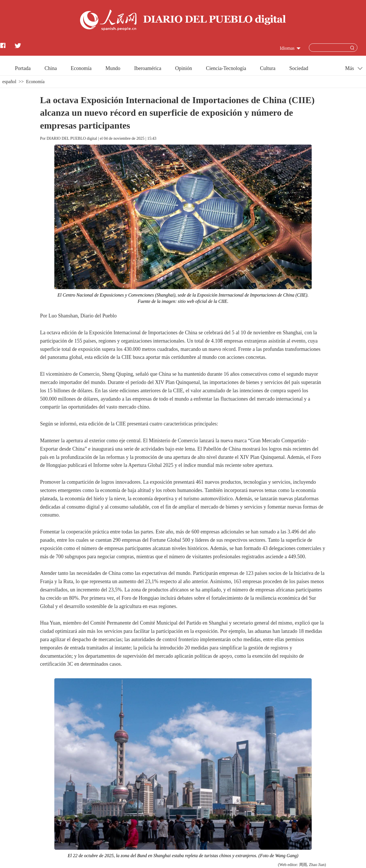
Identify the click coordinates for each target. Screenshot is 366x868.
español (9, 82)
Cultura (268, 68)
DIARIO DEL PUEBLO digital (72, 138)
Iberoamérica (148, 68)
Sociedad (299, 68)
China (51, 68)
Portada (23, 68)
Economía (81, 68)
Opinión (184, 68)
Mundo (113, 68)
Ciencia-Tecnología (226, 68)
